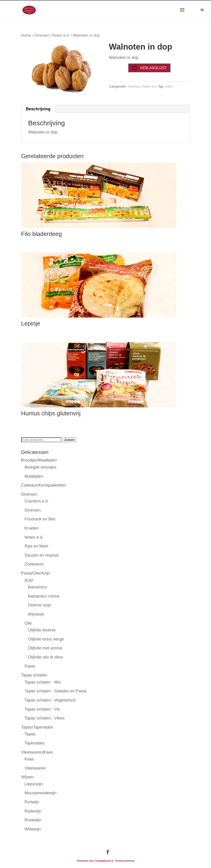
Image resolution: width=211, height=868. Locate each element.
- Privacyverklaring (124, 861)
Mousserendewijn (40, 793)
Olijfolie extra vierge (46, 639)
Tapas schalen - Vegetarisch (50, 700)
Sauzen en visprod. (42, 555)
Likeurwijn (34, 784)
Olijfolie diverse (42, 630)
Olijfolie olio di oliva (45, 657)
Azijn (29, 580)
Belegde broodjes (40, 467)
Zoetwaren (34, 564)
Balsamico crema (44, 596)
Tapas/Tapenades (37, 727)
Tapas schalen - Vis (42, 709)
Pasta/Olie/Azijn (36, 573)
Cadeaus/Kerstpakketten (44, 485)
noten (169, 86)
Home (26, 35)
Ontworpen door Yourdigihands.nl (95, 861)
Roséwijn (33, 820)
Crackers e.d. (37, 501)
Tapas (30, 734)
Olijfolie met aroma (45, 648)
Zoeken (69, 440)
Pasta (30, 666)
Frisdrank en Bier (40, 519)
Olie (28, 623)
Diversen (42, 35)
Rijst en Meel (36, 546)
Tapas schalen (34, 675)
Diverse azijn (40, 605)
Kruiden (32, 528)
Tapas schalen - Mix (43, 682)
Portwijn (32, 802)
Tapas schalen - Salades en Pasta (55, 691)
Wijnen (27, 777)
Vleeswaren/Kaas (37, 752)
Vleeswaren (35, 768)
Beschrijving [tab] (38, 109)
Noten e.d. (61, 35)
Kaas (29, 759)
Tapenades (35, 743)
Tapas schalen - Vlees (45, 718)
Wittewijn (33, 829)
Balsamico (37, 587)
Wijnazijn (36, 614)
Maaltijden (34, 476)
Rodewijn (33, 811)
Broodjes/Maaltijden (39, 460)
